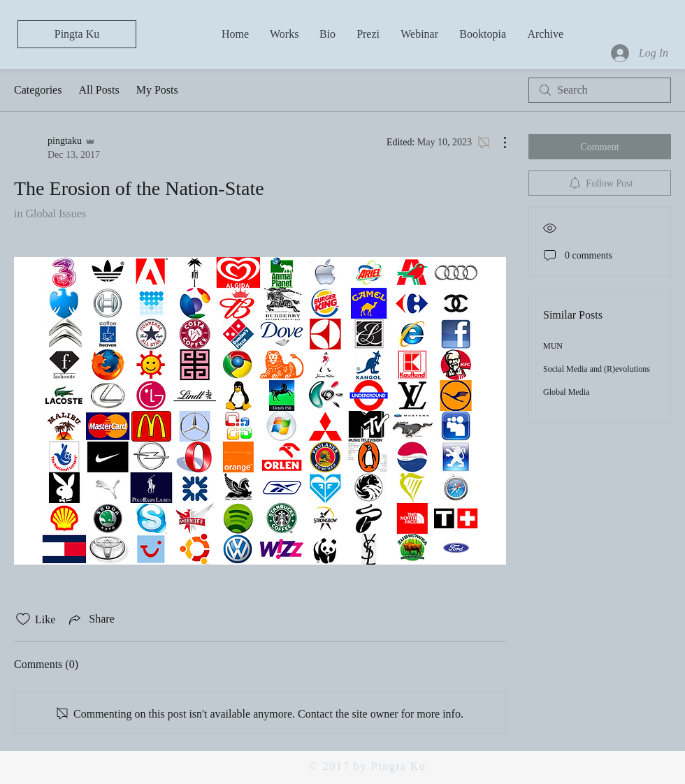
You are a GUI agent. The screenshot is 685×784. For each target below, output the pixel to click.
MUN (553, 346)
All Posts (99, 90)
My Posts (157, 90)
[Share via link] (90, 619)
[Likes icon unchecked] (23, 619)
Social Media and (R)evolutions (597, 369)
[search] (600, 90)
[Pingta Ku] (77, 34)
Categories (38, 90)
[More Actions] (498, 143)
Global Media (566, 392)
